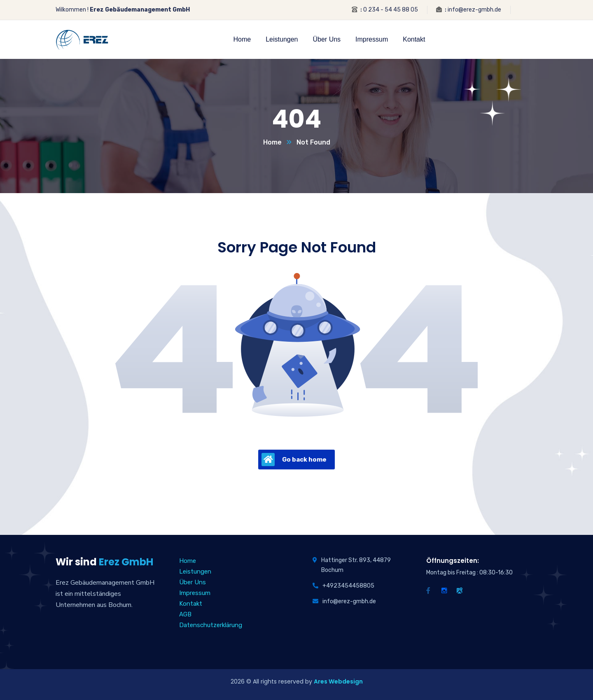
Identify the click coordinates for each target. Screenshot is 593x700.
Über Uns (193, 582)
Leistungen (195, 572)
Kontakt (191, 604)
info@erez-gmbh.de (474, 10)
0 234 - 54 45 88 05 (391, 10)
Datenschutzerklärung (211, 625)
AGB (185, 614)
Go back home (294, 460)
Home (272, 142)
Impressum (195, 593)
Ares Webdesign (338, 681)
